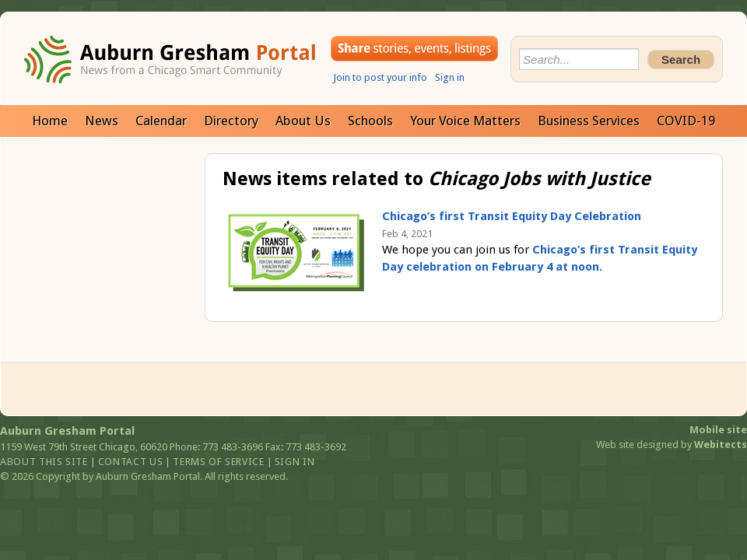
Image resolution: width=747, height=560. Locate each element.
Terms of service (218, 462)
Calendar (161, 121)
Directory (231, 121)
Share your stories (414, 49)
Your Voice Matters (465, 121)
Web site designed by (672, 444)
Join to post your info (380, 77)
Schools (370, 121)
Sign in (450, 77)
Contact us (131, 462)
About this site (44, 462)
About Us (303, 121)
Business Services (589, 121)
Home (50, 121)
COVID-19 (686, 121)
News (102, 121)
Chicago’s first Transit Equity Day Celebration (512, 216)
